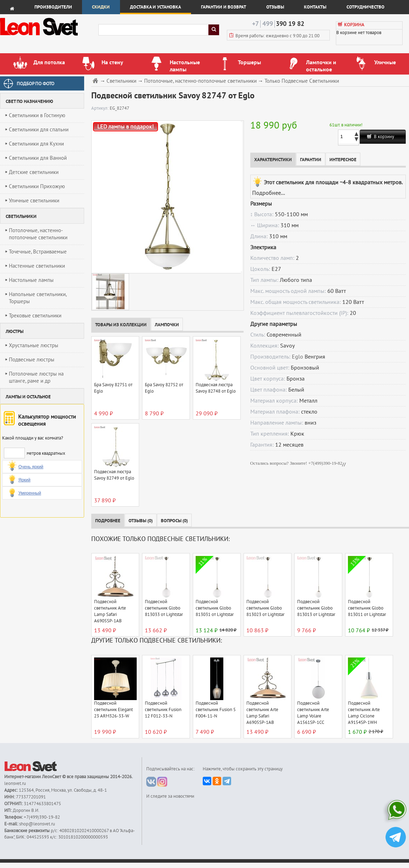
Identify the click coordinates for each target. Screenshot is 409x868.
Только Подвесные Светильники (302, 81)
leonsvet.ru (15, 784)
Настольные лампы (31, 280)
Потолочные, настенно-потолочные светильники (38, 234)
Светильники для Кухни (36, 144)
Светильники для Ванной (38, 158)
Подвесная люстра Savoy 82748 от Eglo (216, 388)
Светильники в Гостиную (37, 115)
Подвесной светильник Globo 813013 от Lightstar (316, 608)
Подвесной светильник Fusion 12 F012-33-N (163, 710)
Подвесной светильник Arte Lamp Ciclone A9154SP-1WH (364, 713)
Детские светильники (34, 172)
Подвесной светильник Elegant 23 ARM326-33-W (113, 710)
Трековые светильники (35, 316)
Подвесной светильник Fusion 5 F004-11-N (216, 710)
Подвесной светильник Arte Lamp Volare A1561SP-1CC (313, 713)
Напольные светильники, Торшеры (38, 298)
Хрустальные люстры (34, 345)
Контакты (315, 7)
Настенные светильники (37, 266)
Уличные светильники (34, 201)
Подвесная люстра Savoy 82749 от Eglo (114, 475)
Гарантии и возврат (223, 7)
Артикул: (100, 108)
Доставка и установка (156, 7)
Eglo (298, 357)
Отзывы (275, 7)
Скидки (101, 7)
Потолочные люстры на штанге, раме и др (36, 377)
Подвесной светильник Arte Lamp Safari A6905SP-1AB (110, 611)
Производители (53, 7)
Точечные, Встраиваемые (38, 252)
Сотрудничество (366, 7)
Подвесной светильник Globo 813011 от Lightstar (367, 608)
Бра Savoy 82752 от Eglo (164, 388)
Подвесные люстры (32, 360)
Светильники (121, 81)
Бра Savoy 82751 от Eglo (113, 388)
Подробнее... (268, 193)
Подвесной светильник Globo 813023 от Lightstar (265, 608)
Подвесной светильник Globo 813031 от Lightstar (215, 608)
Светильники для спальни (39, 130)
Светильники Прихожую (37, 186)
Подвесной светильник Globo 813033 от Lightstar (164, 608)
